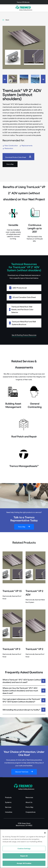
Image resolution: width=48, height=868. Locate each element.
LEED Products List (24, 288)
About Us (29, 802)
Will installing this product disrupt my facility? (21, 710)
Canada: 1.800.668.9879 (32, 830)
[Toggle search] (45, 8)
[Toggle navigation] (24, 2)
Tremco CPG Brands (23, 2)
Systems (8, 802)
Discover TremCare (22, 772)
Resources (29, 797)
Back (7, 20)
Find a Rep (10, 164)
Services (8, 807)
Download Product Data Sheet (16, 157)
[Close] (45, 835)
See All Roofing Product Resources (24, 335)
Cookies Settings (24, 850)
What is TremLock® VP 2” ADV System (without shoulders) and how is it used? (22, 681)
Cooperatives (31, 812)
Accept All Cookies (24, 865)
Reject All (24, 858)
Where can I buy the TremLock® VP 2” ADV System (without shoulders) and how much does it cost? (20, 691)
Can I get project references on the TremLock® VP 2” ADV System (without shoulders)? (22, 700)
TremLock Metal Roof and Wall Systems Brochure (24, 323)
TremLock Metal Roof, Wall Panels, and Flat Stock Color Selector (24, 309)
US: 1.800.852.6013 (14, 830)
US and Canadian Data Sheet (24, 297)
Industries (9, 812)
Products (8, 797)
